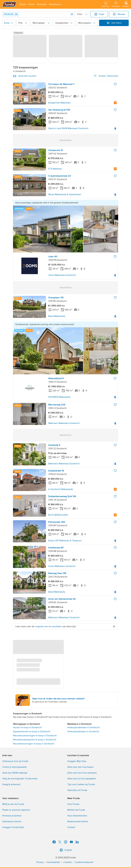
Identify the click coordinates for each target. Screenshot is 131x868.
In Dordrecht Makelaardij (61, 489)
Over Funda (73, 804)
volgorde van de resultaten (48, 626)
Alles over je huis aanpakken (82, 779)
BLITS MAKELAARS (58, 515)
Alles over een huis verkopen (82, 773)
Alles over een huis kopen (80, 767)
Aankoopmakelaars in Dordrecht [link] (83, 727)
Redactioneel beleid (77, 821)
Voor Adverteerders (77, 816)
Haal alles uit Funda (77, 790)
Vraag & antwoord (11, 784)
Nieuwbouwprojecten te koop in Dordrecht (35, 740)
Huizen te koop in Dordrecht (27, 727)
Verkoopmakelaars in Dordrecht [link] (83, 732)
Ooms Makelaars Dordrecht (62, 275)
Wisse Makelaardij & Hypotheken (65, 194)
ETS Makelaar (55, 169)
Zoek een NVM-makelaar (15, 773)
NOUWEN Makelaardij (59, 397)
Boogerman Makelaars (59, 103)
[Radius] (82, 14)
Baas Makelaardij (57, 316)
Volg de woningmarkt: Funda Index (20, 779)
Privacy (40, 862)
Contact (71, 827)
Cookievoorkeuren (84, 862)
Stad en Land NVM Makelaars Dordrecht (68, 128)
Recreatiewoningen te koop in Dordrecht (34, 744)
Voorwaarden (54, 862)
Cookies (68, 862)
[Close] (16, 14)
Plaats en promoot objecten (16, 810)
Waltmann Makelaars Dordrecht (64, 423)
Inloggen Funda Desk (13, 827)
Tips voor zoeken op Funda (81, 784)
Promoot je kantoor (12, 816)
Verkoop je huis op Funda (15, 761)
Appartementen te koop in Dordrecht (32, 732)
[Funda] (9, 4)
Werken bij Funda (76, 810)
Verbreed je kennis (12, 821)
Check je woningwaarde (15, 767)
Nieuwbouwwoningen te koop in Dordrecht (35, 736)
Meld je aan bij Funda (13, 804)
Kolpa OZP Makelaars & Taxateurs (65, 541)
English (65, 850)
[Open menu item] (23, 4)
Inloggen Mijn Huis (77, 761)
